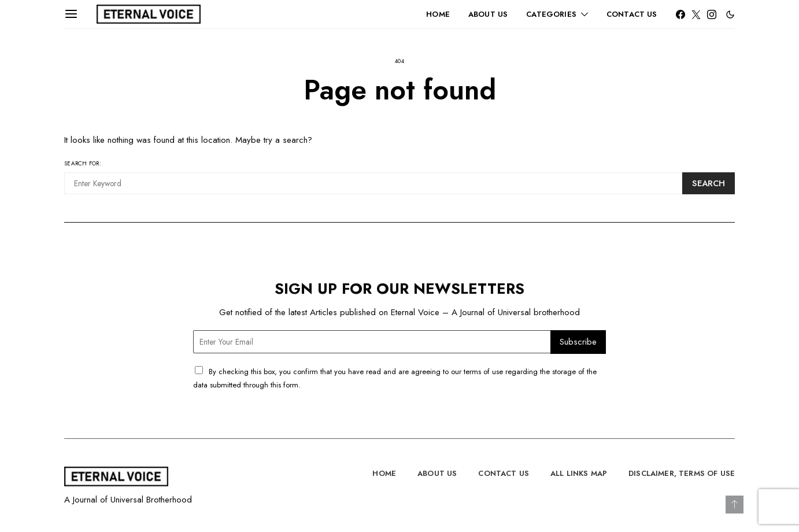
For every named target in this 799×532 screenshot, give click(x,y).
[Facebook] (680, 14)
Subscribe (578, 342)
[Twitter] (696, 14)
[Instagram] (712, 14)
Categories (551, 14)
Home (438, 14)
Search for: (83, 163)
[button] (730, 14)
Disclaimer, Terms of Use (682, 473)
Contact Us (632, 14)
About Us (488, 14)
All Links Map (579, 473)
